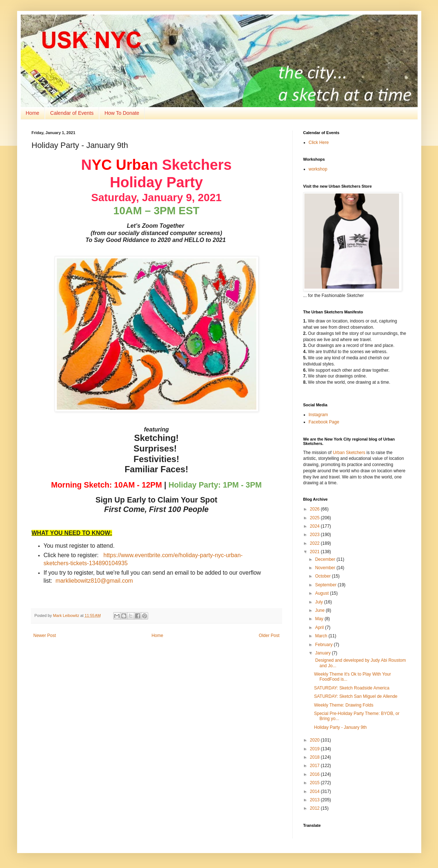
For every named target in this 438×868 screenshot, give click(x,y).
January (323, 653)
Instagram (318, 415)
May (320, 619)
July (319, 602)
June (320, 610)
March (322, 636)
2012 (315, 808)
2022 (315, 543)
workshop (318, 169)
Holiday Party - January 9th (340, 727)
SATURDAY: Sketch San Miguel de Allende (356, 696)
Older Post (269, 636)
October (323, 576)
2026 (315, 509)
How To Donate (122, 113)
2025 (315, 518)
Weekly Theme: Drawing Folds (344, 705)
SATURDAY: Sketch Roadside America (352, 688)
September (326, 585)
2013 (315, 800)
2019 (315, 749)
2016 (315, 774)
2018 (315, 757)
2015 (315, 783)
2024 (315, 526)
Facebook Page (324, 422)
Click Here (319, 142)
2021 (315, 552)
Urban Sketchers (349, 453)
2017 (315, 766)
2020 (315, 740)
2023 (315, 535)
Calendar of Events (72, 113)
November (326, 568)
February (324, 645)
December (326, 559)
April (320, 627)
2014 (315, 791)
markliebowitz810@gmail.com (94, 581)
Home (33, 113)
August (322, 593)
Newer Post (45, 636)
